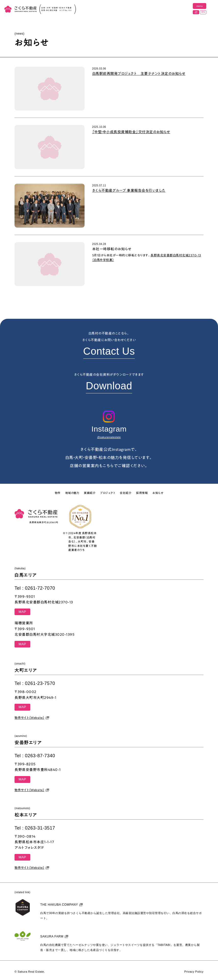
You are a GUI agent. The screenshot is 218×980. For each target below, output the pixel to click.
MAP (22, 612)
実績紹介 (90, 493)
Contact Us (109, 351)
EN (203, 12)
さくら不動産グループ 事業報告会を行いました (129, 191)
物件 (58, 493)
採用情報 (142, 493)
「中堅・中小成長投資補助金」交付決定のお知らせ (131, 132)
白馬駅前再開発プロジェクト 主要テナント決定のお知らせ (139, 74)
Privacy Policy (194, 972)
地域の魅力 (72, 493)
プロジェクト (108, 493)
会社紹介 (126, 493)
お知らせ (158, 493)
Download (109, 386)
